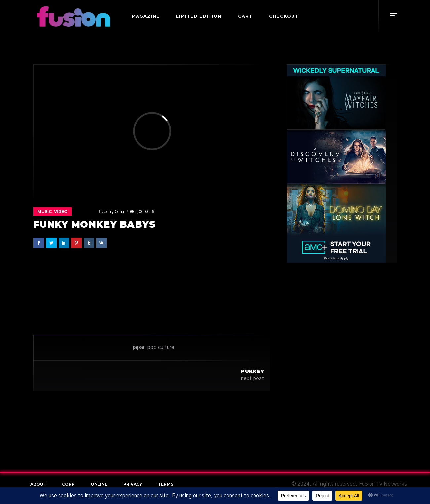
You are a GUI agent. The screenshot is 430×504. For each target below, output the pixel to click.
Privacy (133, 484)
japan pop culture (153, 347)
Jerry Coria (92, 212)
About (38, 484)
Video (61, 212)
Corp (68, 484)
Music (44, 212)
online (99, 484)
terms (166, 484)
